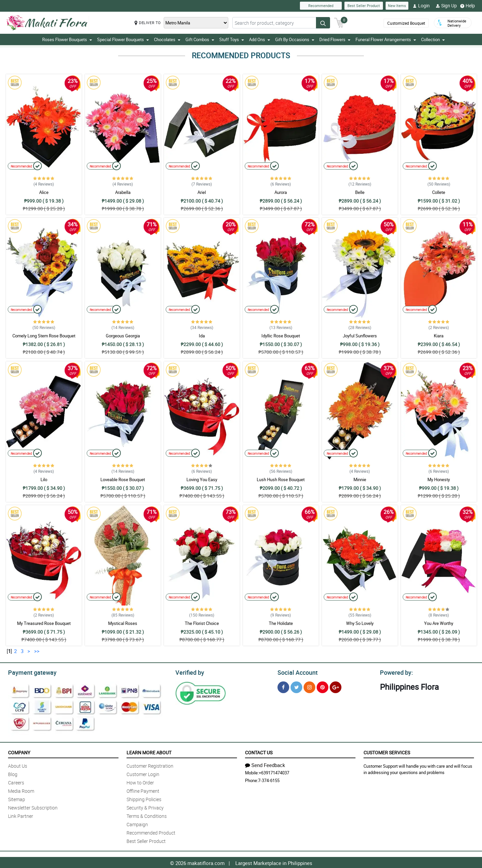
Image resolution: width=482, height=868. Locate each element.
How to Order (140, 782)
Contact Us (259, 751)
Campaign (137, 823)
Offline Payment (143, 790)
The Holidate (281, 623)
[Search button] (323, 23)
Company (19, 751)
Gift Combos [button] (200, 39)
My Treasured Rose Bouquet (44, 623)
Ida (202, 336)
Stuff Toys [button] (232, 39)
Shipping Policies (144, 798)
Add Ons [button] (260, 39)
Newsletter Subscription (33, 807)
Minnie (360, 479)
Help (468, 6)
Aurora (281, 192)
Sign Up (446, 6)
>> (37, 651)
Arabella (123, 192)
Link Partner (21, 815)
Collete (439, 192)
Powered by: (395, 672)
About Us (18, 765)
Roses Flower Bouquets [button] (67, 39)
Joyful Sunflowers (360, 336)
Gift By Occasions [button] (295, 39)
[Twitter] (296, 686)
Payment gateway (29, 672)
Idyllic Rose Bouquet (281, 336)
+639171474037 (274, 772)
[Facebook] (283, 686)
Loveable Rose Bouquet (123, 479)
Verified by (189, 672)
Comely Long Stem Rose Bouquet (44, 336)
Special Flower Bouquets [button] (123, 39)
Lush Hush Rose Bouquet (281, 479)
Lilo (44, 479)
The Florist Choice (202, 623)
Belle (360, 192)
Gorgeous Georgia (123, 336)
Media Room (21, 790)
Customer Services (387, 751)
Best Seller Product (364, 6)
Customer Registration (150, 765)
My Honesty (439, 479)
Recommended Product (151, 832)
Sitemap (17, 798)
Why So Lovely (360, 623)
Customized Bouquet (406, 23)
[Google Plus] (336, 686)
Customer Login (143, 773)
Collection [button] (433, 39)
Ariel (202, 192)
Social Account (296, 672)
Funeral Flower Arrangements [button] (386, 39)
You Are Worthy (439, 623)
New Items (397, 6)
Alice (44, 192)
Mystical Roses (123, 623)
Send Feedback (265, 764)
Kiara (439, 336)
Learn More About (149, 751)
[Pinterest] (323, 686)
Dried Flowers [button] (335, 39)
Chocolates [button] (167, 39)
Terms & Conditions (147, 815)
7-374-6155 (269, 779)
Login (421, 6)
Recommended (321, 6)
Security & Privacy (145, 807)
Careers (16, 782)
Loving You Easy (202, 479)
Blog (13, 773)
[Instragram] (309, 686)
